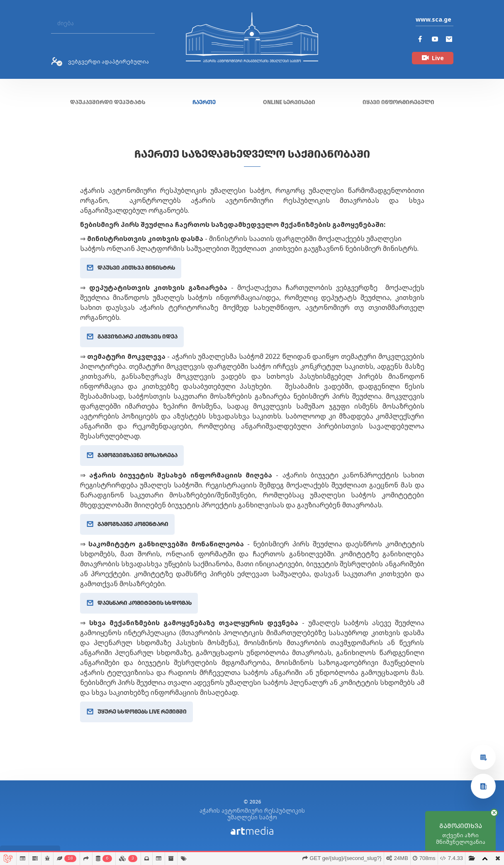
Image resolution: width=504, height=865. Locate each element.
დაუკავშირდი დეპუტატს (108, 102)
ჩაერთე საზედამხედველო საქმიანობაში (252, 154)
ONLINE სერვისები (289, 102)
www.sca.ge (433, 19)
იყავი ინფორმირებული (398, 102)
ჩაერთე (204, 102)
